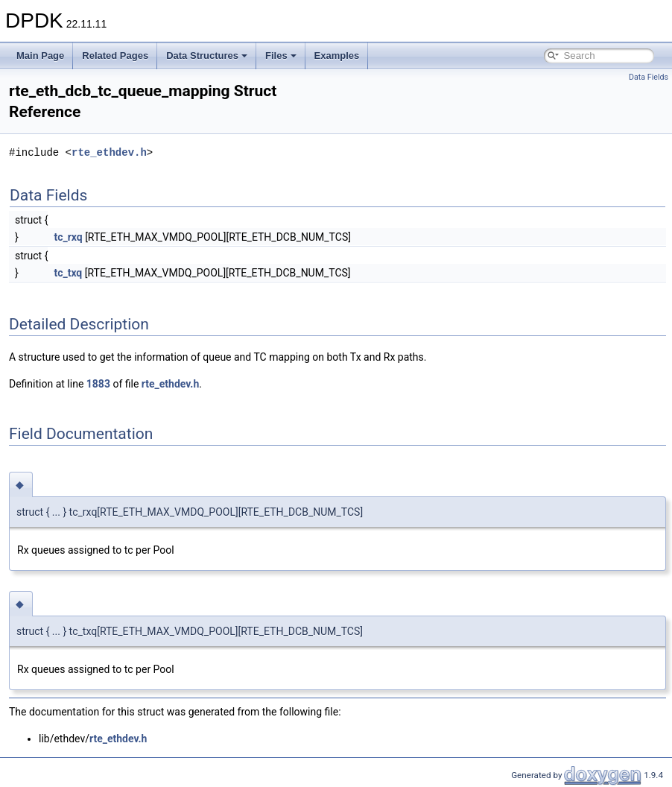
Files (281, 56)
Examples (337, 56)
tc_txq (68, 273)
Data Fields (649, 77)
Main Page (40, 56)
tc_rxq (68, 237)
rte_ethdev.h (109, 152)
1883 (98, 384)
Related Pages (115, 56)
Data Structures (207, 56)
